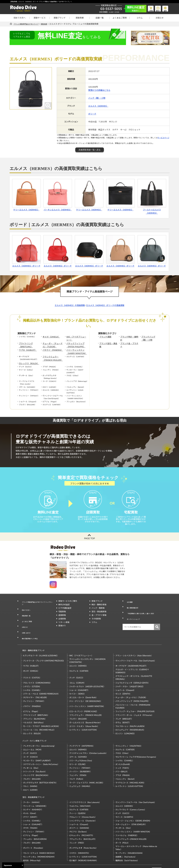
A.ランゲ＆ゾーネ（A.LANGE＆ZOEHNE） (41, 644)
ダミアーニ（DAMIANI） (80, 811)
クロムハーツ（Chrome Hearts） (83, 800)
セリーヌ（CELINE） (78, 750)
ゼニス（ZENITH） (123, 682)
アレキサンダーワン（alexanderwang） (39, 732)
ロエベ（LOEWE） (31, 776)
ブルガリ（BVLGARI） (79, 707)
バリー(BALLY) (121, 757)
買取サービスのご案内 (68, 606)
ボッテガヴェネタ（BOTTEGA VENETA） (40, 768)
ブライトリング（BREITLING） (25, 344)
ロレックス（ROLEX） (28, 360)
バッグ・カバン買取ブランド (33, 728)
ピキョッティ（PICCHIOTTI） (82, 818)
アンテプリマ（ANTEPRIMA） (82, 732)
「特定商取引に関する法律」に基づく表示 (142, 613)
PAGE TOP (89, 543)
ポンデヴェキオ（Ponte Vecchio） (83, 831)
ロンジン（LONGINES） (126, 722)
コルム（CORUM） (77, 671)
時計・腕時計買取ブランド (32, 640)
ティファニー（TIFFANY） (34, 689)
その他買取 (96, 623)
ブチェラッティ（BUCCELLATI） (83, 822)
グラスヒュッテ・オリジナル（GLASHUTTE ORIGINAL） (134, 666)
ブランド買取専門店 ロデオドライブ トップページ (37, 607)
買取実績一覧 (25, 616)
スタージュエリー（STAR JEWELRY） (131, 807)
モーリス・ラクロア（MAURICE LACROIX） (42, 714)
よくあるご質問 (120, 18)
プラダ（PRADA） (123, 761)
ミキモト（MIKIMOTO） (80, 836)
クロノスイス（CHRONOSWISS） (37, 671)
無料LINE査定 (64, 609)
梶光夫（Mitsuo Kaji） (32, 843)
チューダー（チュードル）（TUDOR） (53, 344)
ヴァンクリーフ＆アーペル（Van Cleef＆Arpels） (136, 649)
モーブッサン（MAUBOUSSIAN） (130, 836)
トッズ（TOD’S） (123, 753)
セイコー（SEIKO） (77, 682)
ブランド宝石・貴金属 (108, 342)
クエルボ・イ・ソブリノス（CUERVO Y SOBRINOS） (132, 659)
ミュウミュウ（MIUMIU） (80, 772)
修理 (165, 8)
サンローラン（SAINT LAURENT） (38, 746)
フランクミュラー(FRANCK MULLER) (131, 822)
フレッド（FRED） (77, 826)
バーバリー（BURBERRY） (80, 757)
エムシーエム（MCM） (33, 735)
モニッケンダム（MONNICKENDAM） (39, 840)
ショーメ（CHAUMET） (79, 678)
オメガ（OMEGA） (50, 337)
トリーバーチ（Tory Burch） (35, 757)
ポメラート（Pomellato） (34, 831)
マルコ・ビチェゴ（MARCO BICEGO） (39, 836)
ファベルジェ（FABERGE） (127, 818)
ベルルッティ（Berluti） (125, 765)
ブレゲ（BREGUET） (124, 707)
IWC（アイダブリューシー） (76, 338)
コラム (140, 18)
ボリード (92, 114)
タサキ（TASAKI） (31, 811)
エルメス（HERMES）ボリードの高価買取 (105, 305)
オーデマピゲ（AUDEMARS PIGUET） (131, 654)
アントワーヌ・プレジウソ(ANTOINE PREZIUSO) (43, 649)
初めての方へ (20, 18)
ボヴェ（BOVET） (123, 711)
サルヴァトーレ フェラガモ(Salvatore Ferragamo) (136, 742)
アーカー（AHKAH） (32, 785)
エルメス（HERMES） (98, 106)
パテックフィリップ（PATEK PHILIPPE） (75, 344)
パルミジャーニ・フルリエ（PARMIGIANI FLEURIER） (133, 695)
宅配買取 (62, 616)
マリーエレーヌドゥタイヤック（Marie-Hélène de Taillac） (136, 831)
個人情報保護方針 (132, 609)
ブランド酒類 (104, 337)
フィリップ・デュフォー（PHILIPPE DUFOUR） (136, 700)
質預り (156, 8)
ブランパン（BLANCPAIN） (35, 707)
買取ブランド (60, 18)
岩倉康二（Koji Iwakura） (126, 840)
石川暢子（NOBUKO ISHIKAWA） (84, 843)
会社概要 (128, 606)
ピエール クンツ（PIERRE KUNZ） (84, 700)
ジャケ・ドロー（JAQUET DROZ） (130, 675)
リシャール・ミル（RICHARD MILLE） (39, 718)
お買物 (147, 8)
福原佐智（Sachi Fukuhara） (127, 843)
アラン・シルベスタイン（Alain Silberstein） (134, 644)
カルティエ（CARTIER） (79, 659)
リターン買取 (64, 627)
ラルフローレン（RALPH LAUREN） (131, 714)
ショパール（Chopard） (125, 678)
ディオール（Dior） (31, 753)
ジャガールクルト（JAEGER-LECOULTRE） (87, 675)
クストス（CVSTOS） (32, 666)
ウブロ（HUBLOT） (27, 348)
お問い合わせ (25, 626)
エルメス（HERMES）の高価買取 (70, 305)
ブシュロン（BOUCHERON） (36, 822)
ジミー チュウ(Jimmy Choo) (81, 746)
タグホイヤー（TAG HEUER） (36, 686)
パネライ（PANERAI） (51, 348)
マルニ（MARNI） (31, 772)
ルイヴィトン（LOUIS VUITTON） (84, 718)
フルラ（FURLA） (77, 765)
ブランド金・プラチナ (129, 342)
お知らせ (160, 18)
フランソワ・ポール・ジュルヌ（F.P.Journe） (134, 703)
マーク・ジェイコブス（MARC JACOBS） (87, 768)
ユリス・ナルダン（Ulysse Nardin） (84, 714)
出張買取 (62, 623)
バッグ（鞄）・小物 (97, 98)
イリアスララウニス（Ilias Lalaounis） (85, 785)
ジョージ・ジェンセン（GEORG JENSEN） (133, 804)
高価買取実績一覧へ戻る (90, 150)
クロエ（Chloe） (122, 739)
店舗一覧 (100, 18)
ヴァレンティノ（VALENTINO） (129, 732)
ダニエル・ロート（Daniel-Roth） (83, 686)
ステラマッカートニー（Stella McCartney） (41, 750)
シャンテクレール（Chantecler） (83, 804)
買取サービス (40, 18)
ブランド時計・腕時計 (129, 337)
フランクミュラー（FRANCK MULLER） (51, 355)
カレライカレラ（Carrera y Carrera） (131, 793)
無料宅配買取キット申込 (30, 630)
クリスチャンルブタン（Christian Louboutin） (88, 739)
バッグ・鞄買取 (98, 613)
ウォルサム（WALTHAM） (80, 789)
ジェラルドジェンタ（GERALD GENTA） (132, 671)
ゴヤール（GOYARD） (79, 742)
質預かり (62, 630)
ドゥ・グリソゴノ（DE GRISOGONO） (86, 689)
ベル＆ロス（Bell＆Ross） (34, 711)
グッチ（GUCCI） (77, 666)
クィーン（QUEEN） (78, 796)
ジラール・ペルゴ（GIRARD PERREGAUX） (41, 682)
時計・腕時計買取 (99, 609)
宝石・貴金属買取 (99, 616)
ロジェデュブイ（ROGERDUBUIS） (130, 718)
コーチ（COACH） (31, 742)
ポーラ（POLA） (122, 826)
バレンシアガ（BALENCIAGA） (36, 761)
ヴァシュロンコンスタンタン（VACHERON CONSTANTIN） (87, 649)
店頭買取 (62, 620)
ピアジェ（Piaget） (31, 700)
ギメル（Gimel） (30, 796)
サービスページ (163, 138)
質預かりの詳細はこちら (99, 90)
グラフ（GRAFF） (31, 800)
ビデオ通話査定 (65, 613)
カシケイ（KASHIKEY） (33, 793)
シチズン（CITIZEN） (32, 675)
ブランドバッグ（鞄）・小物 (150, 338)
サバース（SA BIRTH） (125, 800)
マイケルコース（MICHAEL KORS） (130, 768)
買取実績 (80, 18)
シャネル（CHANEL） (32, 678)
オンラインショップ (133, 616)
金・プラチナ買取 (99, 620)
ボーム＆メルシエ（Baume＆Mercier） (85, 711)
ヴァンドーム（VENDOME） (35, 789)
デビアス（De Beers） (79, 815)
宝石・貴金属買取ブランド (32, 781)
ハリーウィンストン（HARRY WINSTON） (75, 350)
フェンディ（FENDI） (78, 761)
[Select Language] (13, 865)
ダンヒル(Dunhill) (123, 750)
